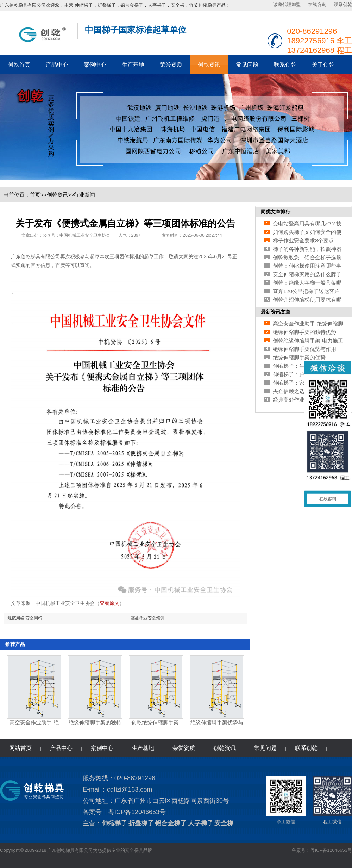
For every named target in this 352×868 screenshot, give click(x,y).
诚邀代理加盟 (287, 4)
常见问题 (247, 65)
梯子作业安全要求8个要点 (303, 240)
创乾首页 (19, 65)
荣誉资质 (171, 65)
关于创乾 (323, 65)
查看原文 (109, 603)
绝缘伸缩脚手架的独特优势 (304, 332)
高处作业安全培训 (147, 618)
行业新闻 (84, 195)
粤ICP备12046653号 (137, 812)
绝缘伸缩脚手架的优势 (299, 357)
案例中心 (95, 65)
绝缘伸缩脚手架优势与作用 (304, 349)
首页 (35, 195)
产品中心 (57, 65)
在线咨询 (317, 4)
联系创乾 (343, 4)
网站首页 (20, 748)
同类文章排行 (276, 212)
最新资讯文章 (276, 312)
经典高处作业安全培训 (299, 400)
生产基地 (133, 65)
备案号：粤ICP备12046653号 (322, 850)
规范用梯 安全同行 (25, 618)
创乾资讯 (209, 65)
